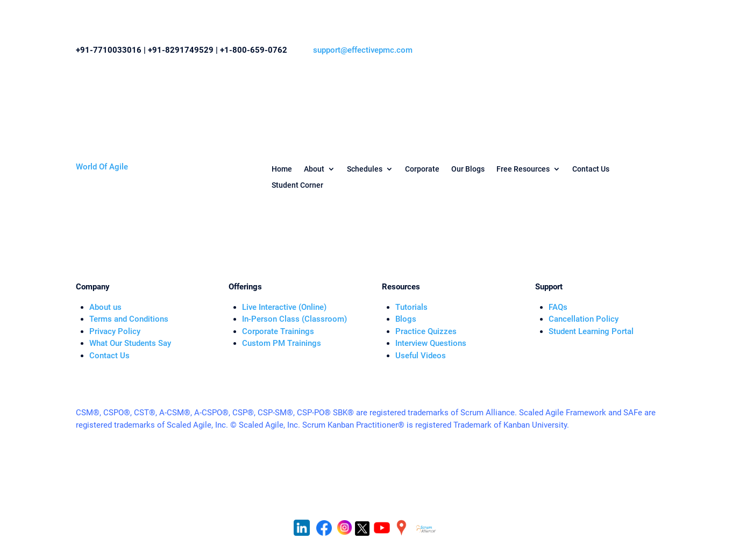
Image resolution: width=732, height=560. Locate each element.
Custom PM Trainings (282, 343)
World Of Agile (102, 167)
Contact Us (591, 169)
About (314, 169)
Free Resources (523, 169)
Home (282, 169)
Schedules (365, 169)
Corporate (422, 169)
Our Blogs (468, 169)
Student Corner (297, 185)
